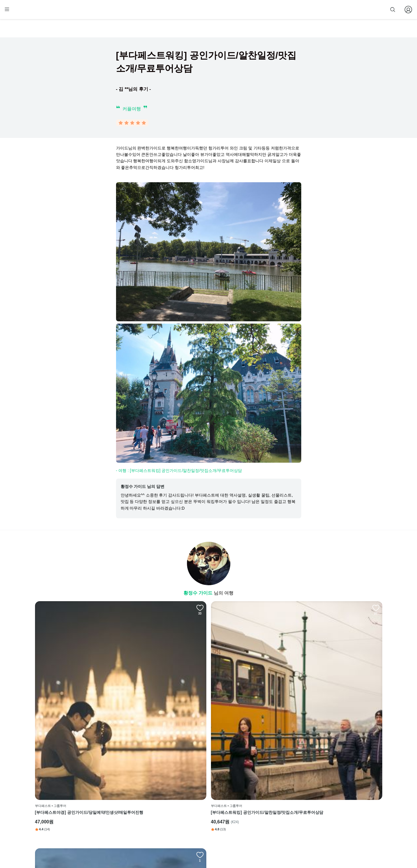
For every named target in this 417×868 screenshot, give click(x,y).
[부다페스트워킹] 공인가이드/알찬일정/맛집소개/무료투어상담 (165, 714)
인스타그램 (248, 786)
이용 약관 (189, 795)
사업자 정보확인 (266, 847)
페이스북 (247, 777)
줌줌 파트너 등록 (324, 9)
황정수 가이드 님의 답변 (143, 488)
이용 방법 (189, 786)
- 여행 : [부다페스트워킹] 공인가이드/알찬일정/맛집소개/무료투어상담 (179, 472)
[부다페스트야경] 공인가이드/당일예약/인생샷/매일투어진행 (75, 714)
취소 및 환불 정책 (195, 812)
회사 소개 (189, 777)
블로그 (247, 795)
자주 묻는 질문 (193, 830)
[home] (46, 12)
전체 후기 (247, 803)
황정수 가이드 (199, 594)
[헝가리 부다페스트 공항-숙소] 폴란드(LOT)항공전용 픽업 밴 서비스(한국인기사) (252, 714)
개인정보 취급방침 (195, 803)
